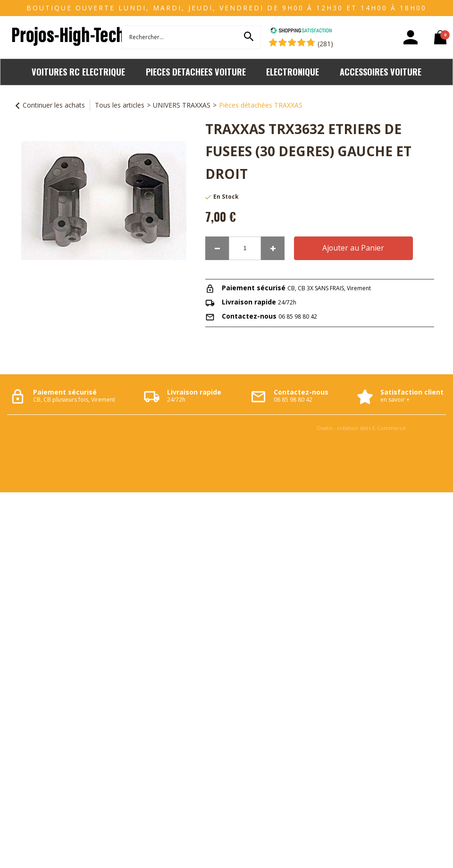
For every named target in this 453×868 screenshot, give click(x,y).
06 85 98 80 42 (298, 316)
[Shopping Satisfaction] (301, 31)
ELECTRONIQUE (293, 72)
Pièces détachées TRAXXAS (261, 105)
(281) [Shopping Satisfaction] (325, 44)
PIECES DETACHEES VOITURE (196, 72)
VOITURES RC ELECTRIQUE (78, 72)
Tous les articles (120, 105)
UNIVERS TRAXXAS (182, 105)
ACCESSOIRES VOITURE (381, 72)
